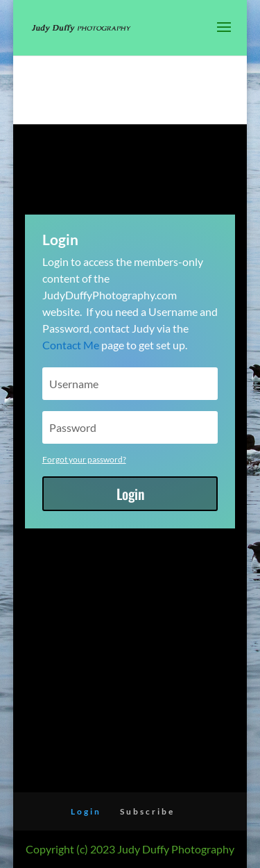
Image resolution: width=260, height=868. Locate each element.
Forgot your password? (84, 459)
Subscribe (147, 811)
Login (130, 494)
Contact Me (71, 345)
